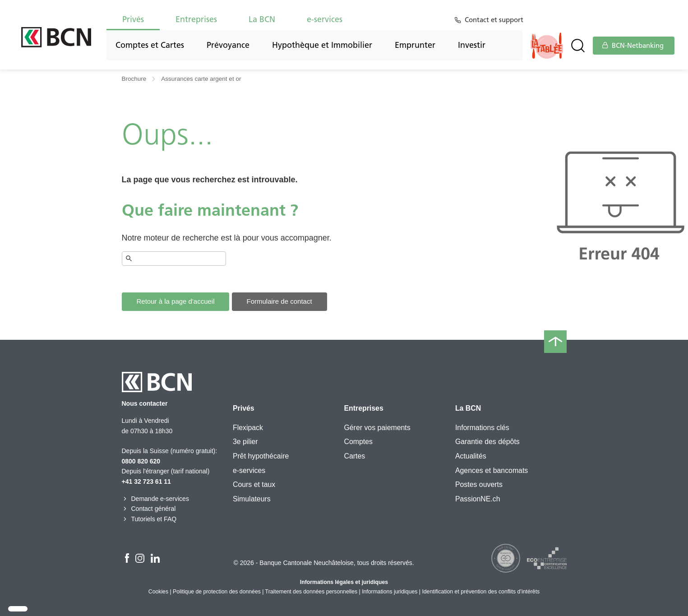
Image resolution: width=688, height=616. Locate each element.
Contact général (149, 509)
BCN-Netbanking (633, 46)
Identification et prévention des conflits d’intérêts (481, 592)
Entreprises (196, 19)
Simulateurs (252, 499)
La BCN (262, 19)
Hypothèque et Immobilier (322, 45)
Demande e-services (155, 499)
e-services (325, 19)
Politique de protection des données (217, 592)
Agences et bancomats (492, 470)
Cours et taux (254, 484)
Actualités (471, 456)
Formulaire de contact (279, 301)
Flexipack (248, 428)
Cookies (158, 592)
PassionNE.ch (478, 499)
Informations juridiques (390, 592)
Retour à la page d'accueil (176, 301)
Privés (133, 19)
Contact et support (496, 20)
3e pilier (245, 442)
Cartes (354, 456)
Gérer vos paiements (377, 428)
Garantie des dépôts (487, 442)
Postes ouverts (479, 484)
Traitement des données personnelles (312, 592)
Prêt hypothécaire (261, 456)
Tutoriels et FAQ (149, 519)
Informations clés (482, 428)
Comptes (358, 442)
